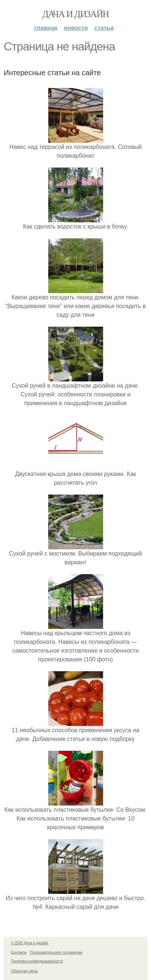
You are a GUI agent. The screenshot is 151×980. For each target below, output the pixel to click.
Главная (46, 28)
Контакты (19, 952)
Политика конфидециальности (37, 961)
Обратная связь (24, 971)
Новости (76, 28)
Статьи (104, 28)
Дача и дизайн (76, 14)
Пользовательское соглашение (56, 952)
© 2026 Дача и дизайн (30, 943)
